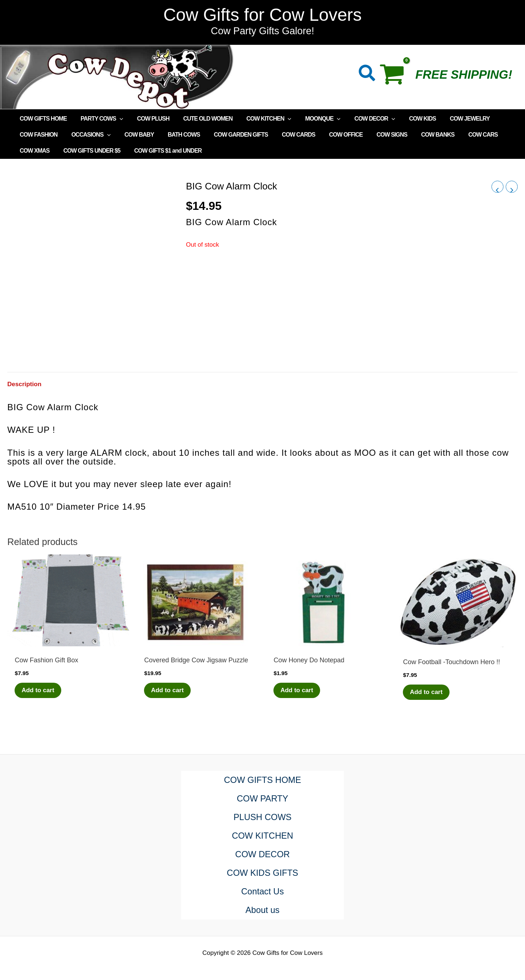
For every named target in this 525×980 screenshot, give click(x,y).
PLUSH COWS (262, 817)
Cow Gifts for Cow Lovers (262, 15)
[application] (116, 119)
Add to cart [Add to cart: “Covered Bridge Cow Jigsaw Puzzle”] (168, 690)
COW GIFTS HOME (42, 119)
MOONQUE (311, 119)
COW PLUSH (148, 119)
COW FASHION (38, 135)
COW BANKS (419, 135)
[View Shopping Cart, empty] (396, 77)
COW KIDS (406, 119)
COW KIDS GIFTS (263, 873)
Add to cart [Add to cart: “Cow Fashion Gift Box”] (38, 690)
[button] (367, 75)
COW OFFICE (331, 135)
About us (263, 910)
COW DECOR (361, 119)
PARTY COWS (99, 119)
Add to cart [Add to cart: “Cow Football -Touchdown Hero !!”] (427, 692)
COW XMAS (34, 151)
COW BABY (134, 135)
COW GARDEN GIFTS (231, 135)
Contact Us (263, 892)
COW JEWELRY (451, 119)
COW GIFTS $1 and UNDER (162, 151)
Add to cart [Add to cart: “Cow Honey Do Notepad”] (297, 690)
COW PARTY (262, 799)
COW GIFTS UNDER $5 (89, 151)
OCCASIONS (88, 135)
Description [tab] (24, 384)
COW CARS (462, 135)
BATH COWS (176, 135)
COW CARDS (286, 135)
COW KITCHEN (259, 119)
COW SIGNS (376, 135)
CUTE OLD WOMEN (200, 119)
